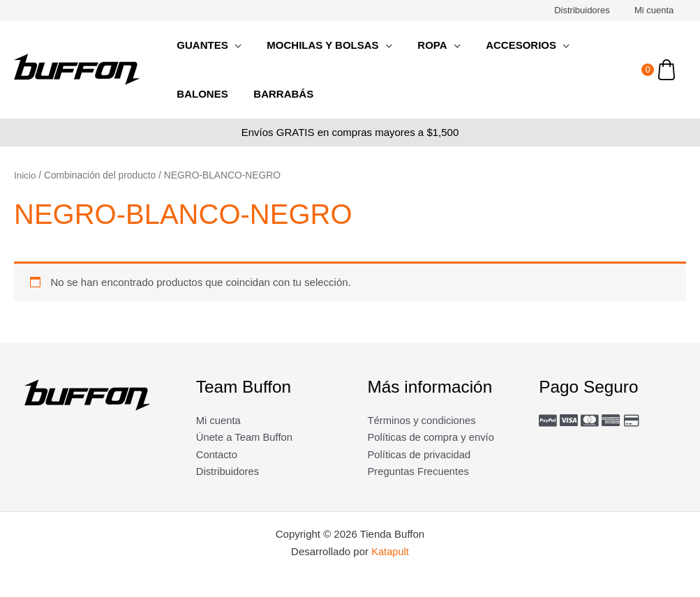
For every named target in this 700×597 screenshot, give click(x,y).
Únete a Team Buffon (245, 438)
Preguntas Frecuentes (419, 472)
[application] (232, 45)
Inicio (25, 175)
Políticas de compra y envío (432, 438)
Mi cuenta (657, 10)
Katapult (390, 553)
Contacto (217, 454)
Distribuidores (591, 10)
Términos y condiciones (423, 420)
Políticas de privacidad (420, 454)
